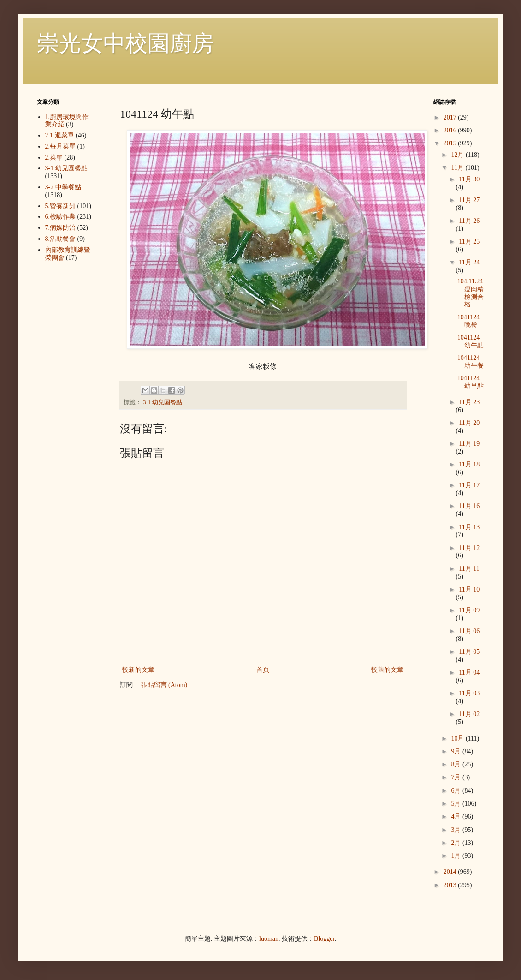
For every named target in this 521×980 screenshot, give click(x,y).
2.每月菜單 (61, 146)
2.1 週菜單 (60, 135)
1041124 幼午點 (471, 341)
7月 (457, 777)
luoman (269, 939)
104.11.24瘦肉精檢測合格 (471, 293)
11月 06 (469, 631)
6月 (457, 791)
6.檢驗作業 (61, 217)
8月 (457, 764)
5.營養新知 (61, 206)
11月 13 (469, 527)
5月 (457, 804)
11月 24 (469, 262)
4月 (457, 816)
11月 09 (469, 610)
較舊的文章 (387, 670)
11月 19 (469, 444)
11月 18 (469, 464)
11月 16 (469, 506)
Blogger (324, 939)
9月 (457, 751)
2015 (451, 143)
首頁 (263, 670)
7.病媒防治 (61, 228)
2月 (457, 843)
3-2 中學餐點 (63, 187)
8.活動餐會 (61, 239)
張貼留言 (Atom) (164, 685)
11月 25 (469, 242)
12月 (458, 155)
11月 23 (469, 402)
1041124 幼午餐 (471, 362)
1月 (457, 856)
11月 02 (469, 714)
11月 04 (469, 672)
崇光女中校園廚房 (125, 43)
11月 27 (469, 200)
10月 (458, 738)
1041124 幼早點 (471, 382)
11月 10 (469, 589)
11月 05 (469, 652)
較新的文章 (138, 670)
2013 (451, 885)
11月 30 (469, 179)
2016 (451, 130)
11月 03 (469, 693)
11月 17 (469, 485)
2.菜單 (54, 158)
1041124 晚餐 (468, 321)
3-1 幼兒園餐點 (163, 402)
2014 (451, 872)
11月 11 (469, 569)
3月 (457, 830)
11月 (458, 168)
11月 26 (469, 221)
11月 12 (469, 548)
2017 (451, 117)
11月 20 (469, 423)
